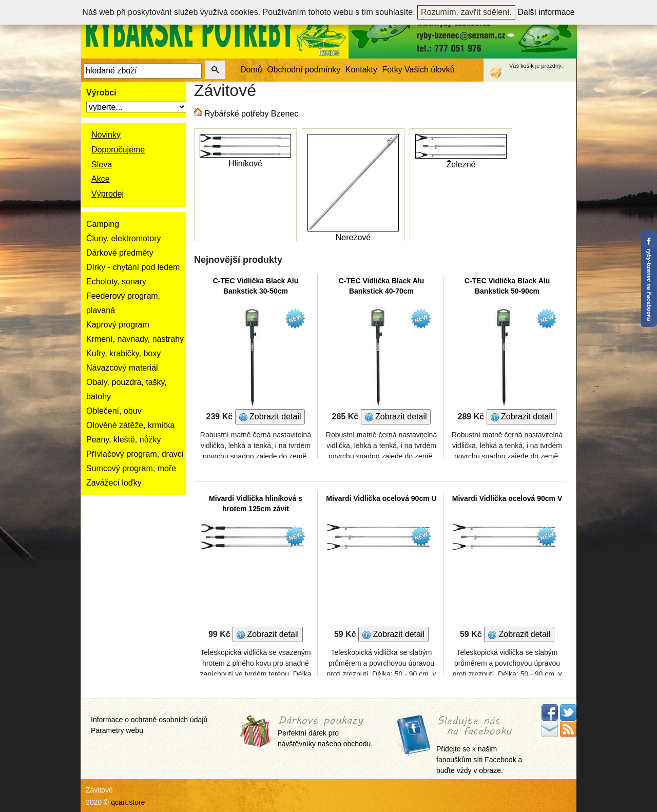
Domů (251, 70)
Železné (461, 165)
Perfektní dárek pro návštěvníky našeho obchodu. (325, 732)
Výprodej (108, 194)
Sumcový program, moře (131, 468)
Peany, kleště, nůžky (124, 440)
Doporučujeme (118, 150)
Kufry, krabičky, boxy (123, 353)
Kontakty (361, 70)
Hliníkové (245, 163)
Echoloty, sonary (116, 282)
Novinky (106, 135)
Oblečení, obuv (114, 411)
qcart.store (128, 802)
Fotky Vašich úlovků (419, 70)
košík (527, 66)
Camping (103, 224)
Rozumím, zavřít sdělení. (466, 12)
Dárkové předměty (120, 253)
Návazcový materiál (122, 368)
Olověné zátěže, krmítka (131, 425)
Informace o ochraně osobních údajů (149, 720)
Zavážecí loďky (114, 483)
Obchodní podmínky (304, 70)
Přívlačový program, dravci (135, 454)
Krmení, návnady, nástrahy (135, 339)
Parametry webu (117, 730)
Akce (101, 179)
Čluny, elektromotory (124, 238)
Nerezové (353, 237)
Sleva (102, 165)
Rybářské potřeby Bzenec (251, 114)
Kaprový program (118, 325)
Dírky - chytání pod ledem (133, 267)
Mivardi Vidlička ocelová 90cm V (507, 498)
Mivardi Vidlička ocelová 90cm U (381, 498)
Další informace (546, 12)
